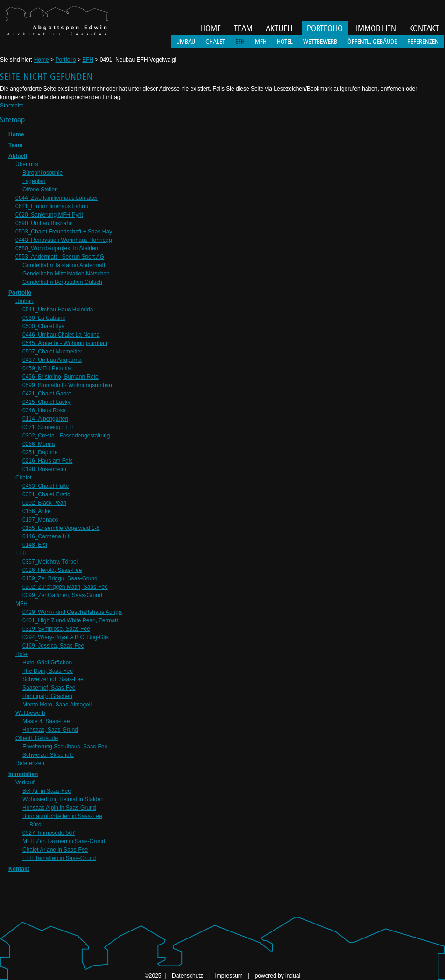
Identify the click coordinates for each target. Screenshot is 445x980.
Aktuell (18, 156)
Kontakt (19, 869)
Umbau (25, 301)
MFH (21, 604)
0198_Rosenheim (44, 469)
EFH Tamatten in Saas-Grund (59, 858)
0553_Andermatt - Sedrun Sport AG (60, 257)
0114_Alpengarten (45, 419)
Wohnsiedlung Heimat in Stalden (63, 799)
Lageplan (34, 181)
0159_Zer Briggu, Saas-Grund (60, 578)
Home (42, 60)
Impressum (230, 976)
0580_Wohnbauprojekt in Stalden (57, 248)
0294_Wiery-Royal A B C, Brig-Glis (66, 637)
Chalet (24, 478)
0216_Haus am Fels (47, 461)
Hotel (22, 654)
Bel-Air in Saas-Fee (47, 791)
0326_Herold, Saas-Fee (52, 570)
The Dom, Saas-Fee (48, 671)
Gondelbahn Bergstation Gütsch (62, 282)
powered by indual (278, 976)
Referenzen (30, 763)
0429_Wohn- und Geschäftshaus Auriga (72, 612)
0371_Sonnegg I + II (48, 427)
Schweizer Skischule (48, 755)
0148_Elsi (35, 545)
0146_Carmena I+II (46, 536)
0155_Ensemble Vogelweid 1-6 (61, 528)
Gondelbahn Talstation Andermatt (64, 265)
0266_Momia (39, 444)
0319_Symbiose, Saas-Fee (56, 629)
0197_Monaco (40, 520)
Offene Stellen (40, 190)
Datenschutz (188, 976)
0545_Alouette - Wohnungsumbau (65, 343)
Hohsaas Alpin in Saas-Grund (59, 808)
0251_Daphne (40, 452)
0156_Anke (37, 511)
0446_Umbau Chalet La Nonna (61, 335)
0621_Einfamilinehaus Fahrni (52, 206)
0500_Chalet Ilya (43, 326)
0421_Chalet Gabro (47, 394)
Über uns (27, 164)
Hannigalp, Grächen (47, 696)
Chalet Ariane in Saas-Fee (55, 850)
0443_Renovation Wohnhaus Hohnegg (64, 240)
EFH (88, 60)
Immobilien (23, 774)
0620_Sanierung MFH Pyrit (49, 215)
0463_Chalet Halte (46, 486)
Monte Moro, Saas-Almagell (57, 705)
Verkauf (25, 783)
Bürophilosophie (42, 173)
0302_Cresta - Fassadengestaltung (66, 436)
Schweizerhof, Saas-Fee (53, 679)
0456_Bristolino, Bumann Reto (60, 377)
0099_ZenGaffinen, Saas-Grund (62, 595)
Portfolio (65, 60)
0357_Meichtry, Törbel (50, 562)
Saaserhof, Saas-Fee (49, 688)
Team (15, 145)
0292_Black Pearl (44, 503)
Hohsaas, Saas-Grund (50, 730)
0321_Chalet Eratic (46, 494)
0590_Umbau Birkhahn (44, 223)
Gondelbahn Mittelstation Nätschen (66, 274)
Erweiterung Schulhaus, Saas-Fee (65, 747)
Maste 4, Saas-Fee (46, 721)
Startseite (12, 106)
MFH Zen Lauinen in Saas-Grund (64, 841)
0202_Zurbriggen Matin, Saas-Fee (65, 587)
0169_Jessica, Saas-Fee (53, 646)
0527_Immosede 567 (49, 833)
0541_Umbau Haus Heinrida (58, 310)
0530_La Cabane (44, 318)
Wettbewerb (30, 713)
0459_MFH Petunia (46, 368)
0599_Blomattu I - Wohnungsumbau (67, 385)
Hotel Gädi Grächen (47, 663)
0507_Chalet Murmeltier (52, 352)
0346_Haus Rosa (44, 410)
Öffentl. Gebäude (37, 738)
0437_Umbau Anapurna (52, 360)
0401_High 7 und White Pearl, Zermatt (70, 620)
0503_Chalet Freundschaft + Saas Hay (64, 232)
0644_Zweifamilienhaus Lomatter (57, 198)
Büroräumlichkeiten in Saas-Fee (62, 816)
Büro (35, 825)
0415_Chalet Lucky (46, 402)
